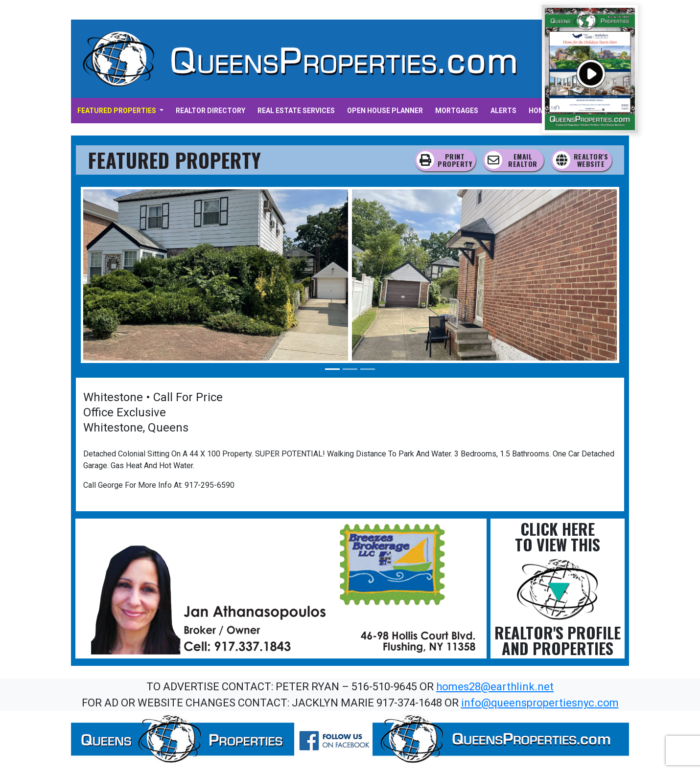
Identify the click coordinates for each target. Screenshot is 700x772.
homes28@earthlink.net (495, 687)
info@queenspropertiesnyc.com (540, 703)
